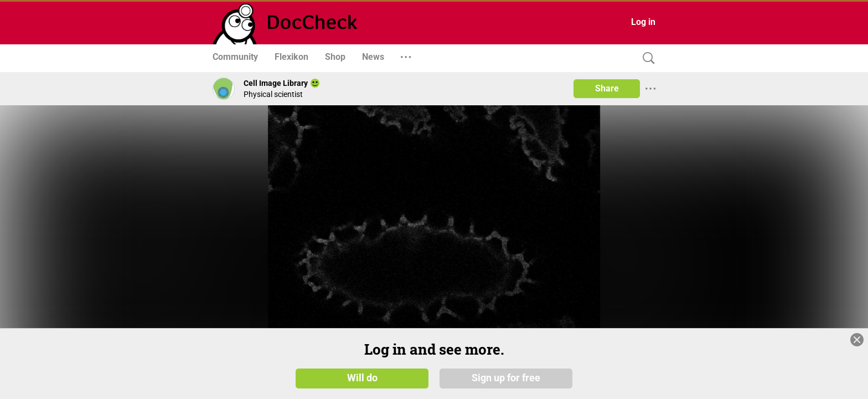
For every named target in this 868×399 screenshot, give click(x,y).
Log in (643, 22)
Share (607, 88)
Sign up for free (506, 378)
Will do (362, 378)
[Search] (646, 58)
